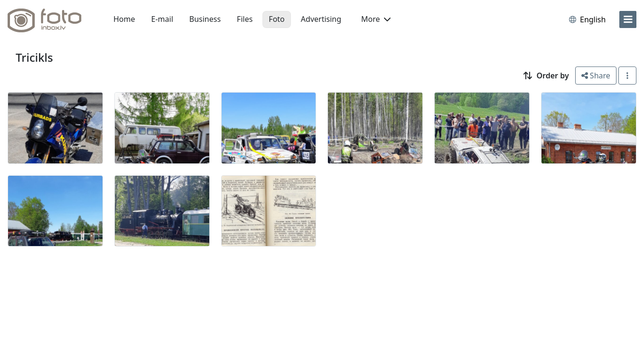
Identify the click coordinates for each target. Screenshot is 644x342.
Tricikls (34, 57)
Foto (276, 19)
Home (124, 19)
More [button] (376, 19)
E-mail (162, 19)
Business (205, 19)
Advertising (321, 19)
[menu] (628, 19)
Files (245, 19)
